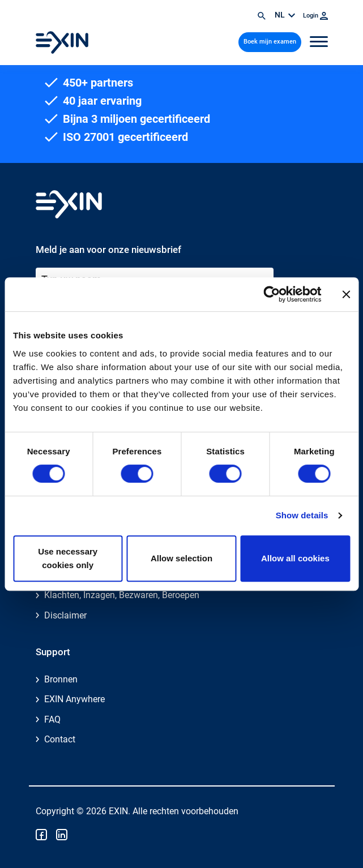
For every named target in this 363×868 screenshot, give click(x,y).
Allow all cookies (295, 558)
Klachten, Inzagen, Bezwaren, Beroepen (122, 595)
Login (315, 16)
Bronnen (61, 679)
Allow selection (181, 558)
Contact (60, 739)
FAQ (52, 719)
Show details (302, 515)
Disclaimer (65, 615)
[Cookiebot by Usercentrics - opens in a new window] (272, 294)
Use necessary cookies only (68, 558)
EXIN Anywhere (74, 699)
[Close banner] (346, 294)
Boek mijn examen (270, 42)
